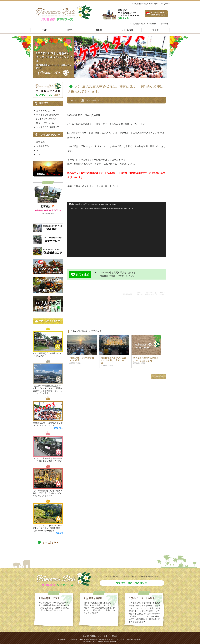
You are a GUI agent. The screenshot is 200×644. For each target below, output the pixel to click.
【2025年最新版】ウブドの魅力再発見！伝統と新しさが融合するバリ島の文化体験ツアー (48, 493)
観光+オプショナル (45, 123)
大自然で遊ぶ (42, 146)
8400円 (59, 533)
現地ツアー (72, 30)
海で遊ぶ (40, 142)
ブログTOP (158, 376)
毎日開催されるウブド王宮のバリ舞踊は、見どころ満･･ (114, 360)
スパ (38, 150)
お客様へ (100, 30)
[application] (117, 229)
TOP (45, 30)
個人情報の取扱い (90, 636)
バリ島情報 (128, 30)
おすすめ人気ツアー (46, 110)
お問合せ (164, 24)
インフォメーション (94, 100)
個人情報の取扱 (139, 24)
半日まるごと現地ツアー (48, 115)
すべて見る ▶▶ (48, 542)
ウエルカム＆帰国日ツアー (49, 127)
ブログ (155, 30)
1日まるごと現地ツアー (47, 119)
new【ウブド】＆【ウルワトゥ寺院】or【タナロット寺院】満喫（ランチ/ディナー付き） (47, 528)
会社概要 (153, 24)
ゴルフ (39, 154)
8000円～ (58, 428)
